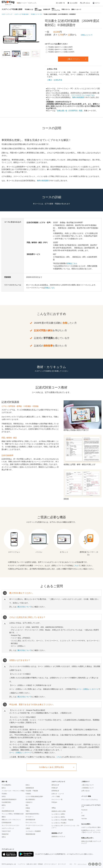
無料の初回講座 (78, 97)
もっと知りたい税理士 (58, 817)
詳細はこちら (72, 263)
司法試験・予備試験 (32, 791)
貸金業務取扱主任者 (8, 811)
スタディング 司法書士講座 (12, 9)
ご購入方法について (24, 607)
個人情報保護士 (30, 799)
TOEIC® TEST (6, 831)
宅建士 (28, 811)
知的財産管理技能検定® (9, 799)
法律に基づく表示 (32, 864)
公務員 (28, 828)
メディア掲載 (56, 796)
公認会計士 (29, 802)
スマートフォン (82, 864)
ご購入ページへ (73, 59)
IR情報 (54, 788)
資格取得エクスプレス (58, 837)
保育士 (4, 837)
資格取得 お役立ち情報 (59, 811)
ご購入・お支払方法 (55, 80)
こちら (76, 566)
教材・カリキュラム (56, 9)
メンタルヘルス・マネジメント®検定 (13, 791)
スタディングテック (8, 828)
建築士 (4, 817)
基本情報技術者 (30, 820)
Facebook (84, 810)
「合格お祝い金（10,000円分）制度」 (70, 111)
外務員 (28, 808)
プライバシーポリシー (50, 864)
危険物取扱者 (30, 788)
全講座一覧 (60, 3)
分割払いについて (87, 35)
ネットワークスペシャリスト (11, 825)
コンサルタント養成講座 (33, 831)
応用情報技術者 (6, 823)
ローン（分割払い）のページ (88, 689)
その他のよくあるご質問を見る (51, 767)
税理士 (4, 805)
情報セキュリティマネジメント (11, 820)
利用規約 (40, 864)
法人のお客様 (72, 3)
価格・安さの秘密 (38, 9)
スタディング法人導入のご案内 (91, 827)
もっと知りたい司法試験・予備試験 (62, 820)
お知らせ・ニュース (58, 794)
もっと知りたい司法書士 (59, 823)
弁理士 (4, 796)
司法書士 (4, 794)
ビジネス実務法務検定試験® (34, 796)
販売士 (4, 788)
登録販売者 (5, 834)
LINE (83, 816)
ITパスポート (30, 817)
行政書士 (28, 794)
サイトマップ (62, 864)
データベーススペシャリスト (35, 825)
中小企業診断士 (6, 785)
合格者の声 (47, 9)
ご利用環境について (87, 788)
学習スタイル (66, 9)
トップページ (21, 864)
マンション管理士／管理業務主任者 (13, 814)
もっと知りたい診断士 (58, 814)
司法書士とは (29, 9)
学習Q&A (54, 802)
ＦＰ (3, 808)
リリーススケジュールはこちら (83, 95)
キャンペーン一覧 (57, 799)
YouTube (84, 819)
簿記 (27, 805)
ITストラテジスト (31, 823)
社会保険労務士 (6, 802)
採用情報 (54, 791)
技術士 (28, 785)
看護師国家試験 (30, 834)
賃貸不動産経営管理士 (32, 814)
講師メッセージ (76, 9)
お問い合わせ (85, 3)
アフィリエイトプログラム (90, 800)
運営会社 (54, 785)
